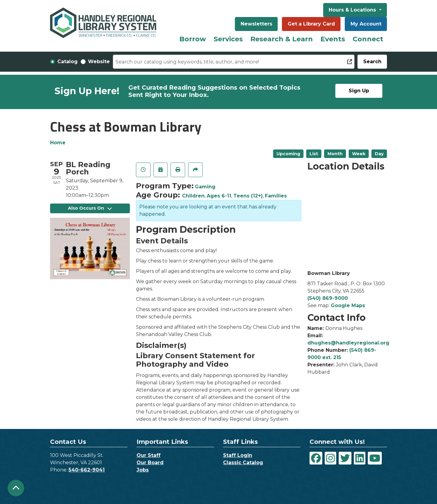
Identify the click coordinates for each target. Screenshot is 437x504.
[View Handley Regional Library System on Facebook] (316, 458)
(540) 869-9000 (328, 298)
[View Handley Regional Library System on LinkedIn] (360, 458)
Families (276, 196)
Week (359, 154)
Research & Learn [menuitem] (282, 39)
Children (193, 196)
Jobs (143, 470)
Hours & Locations (353, 10)
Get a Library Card (311, 24)
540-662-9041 (87, 470)
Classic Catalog (243, 463)
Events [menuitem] (333, 39)
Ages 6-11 (219, 196)
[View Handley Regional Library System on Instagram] (330, 458)
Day (379, 154)
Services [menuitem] (228, 39)
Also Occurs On (90, 208)
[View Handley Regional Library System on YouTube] (375, 458)
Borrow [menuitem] (193, 39)
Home (58, 143)
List (314, 154)
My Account (366, 24)
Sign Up (359, 91)
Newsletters (256, 24)
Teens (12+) (248, 196)
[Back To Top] (16, 488)
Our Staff (149, 455)
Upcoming (288, 154)
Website (99, 62)
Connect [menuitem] (368, 39)
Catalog (68, 62)
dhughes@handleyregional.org (348, 343)
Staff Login (238, 455)
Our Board (150, 463)
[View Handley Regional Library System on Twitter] (345, 458)
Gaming (205, 187)
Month (335, 154)
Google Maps (348, 305)
